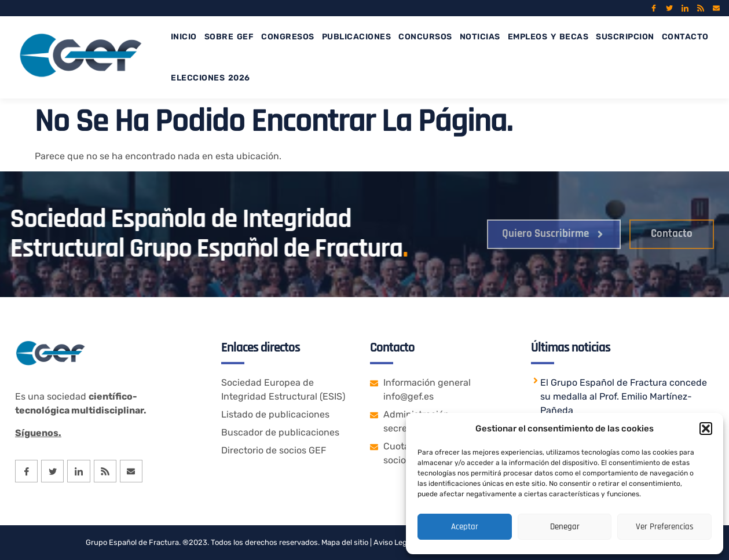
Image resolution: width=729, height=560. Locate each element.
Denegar (565, 527)
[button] (706, 429)
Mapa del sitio (345, 542)
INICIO (184, 37)
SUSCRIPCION (625, 37)
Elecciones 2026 (210, 78)
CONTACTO (685, 37)
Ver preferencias (665, 527)
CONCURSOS (425, 37)
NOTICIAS (480, 37)
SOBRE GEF (229, 37)
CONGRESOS (288, 37)
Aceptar (465, 527)
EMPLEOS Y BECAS (548, 37)
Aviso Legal (392, 542)
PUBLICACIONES (357, 37)
